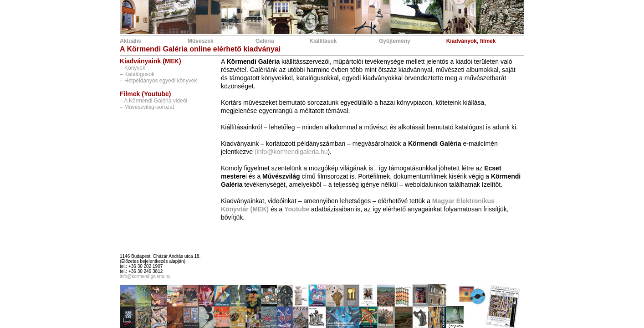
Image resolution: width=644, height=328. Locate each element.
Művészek (201, 41)
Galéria (265, 41)
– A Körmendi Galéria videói (153, 101)
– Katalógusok (137, 74)
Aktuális (130, 41)
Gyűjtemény (395, 41)
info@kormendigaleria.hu (145, 276)
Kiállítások (323, 41)
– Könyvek (133, 68)
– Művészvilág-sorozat (147, 107)
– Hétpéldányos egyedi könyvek (158, 81)
